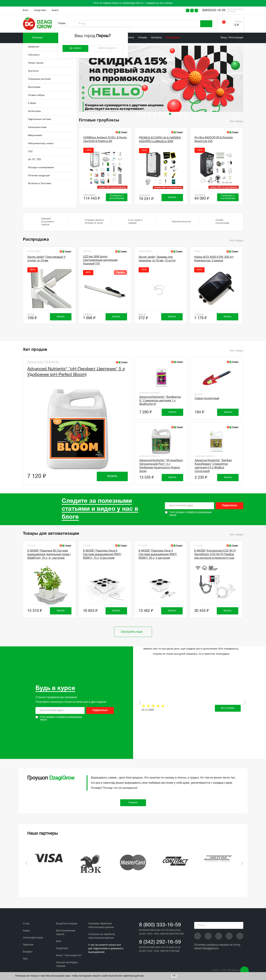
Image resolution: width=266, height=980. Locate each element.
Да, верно (75, 48)
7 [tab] (170, 114)
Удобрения (34, 47)
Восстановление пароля (66, 933)
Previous (78, 77)
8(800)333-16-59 (214, 10)
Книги (55, 10)
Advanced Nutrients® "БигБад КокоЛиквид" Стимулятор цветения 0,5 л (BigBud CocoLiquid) (213, 465)
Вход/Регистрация (67, 924)
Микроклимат (35, 136)
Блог (26, 10)
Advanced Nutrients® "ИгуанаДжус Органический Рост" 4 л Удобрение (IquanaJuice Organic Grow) (161, 465)
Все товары (237, 122)
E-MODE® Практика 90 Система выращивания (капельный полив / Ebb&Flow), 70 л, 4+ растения (49, 555)
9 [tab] (180, 114)
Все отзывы (228, 708)
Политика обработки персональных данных (101, 926)
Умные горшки (36, 63)
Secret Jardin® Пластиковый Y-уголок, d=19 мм (47, 259)
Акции (26, 931)
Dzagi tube (40, 10)
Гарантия (28, 945)
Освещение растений (39, 79)
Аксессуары (34, 111)
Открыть (133, 803)
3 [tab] (149, 114)
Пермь (62, 23)
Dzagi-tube (62, 948)
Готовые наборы (36, 95)
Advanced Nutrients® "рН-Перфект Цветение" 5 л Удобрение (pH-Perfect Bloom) (76, 372)
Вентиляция (34, 87)
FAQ (25, 959)
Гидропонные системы (40, 119)
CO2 (30, 152)
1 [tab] (139, 114)
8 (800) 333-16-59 (160, 925)
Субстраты (34, 55)
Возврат (28, 952)
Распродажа (173, 38)
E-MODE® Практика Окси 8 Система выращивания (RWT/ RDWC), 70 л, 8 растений (102, 555)
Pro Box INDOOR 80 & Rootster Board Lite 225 (214, 140)
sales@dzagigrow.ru (206, 949)
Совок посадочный (207, 399)
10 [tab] (186, 114)
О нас (26, 924)
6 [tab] (165, 114)
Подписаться (229, 506)
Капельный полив (37, 127)
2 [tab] (144, 114)
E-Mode (32, 103)
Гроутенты (33, 71)
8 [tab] (175, 114)
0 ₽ (237, 25)
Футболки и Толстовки (40, 184)
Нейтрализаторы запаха (41, 144)
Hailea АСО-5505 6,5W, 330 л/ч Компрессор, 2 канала (214, 259)
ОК (174, 976)
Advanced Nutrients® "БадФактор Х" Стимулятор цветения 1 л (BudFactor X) (160, 401)
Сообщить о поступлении (117, 197)
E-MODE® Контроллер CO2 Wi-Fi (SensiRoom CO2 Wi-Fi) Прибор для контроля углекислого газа (215, 555)
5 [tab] (160, 114)
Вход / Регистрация (232, 38)
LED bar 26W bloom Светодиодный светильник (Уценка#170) (100, 260)
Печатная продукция (39, 176)
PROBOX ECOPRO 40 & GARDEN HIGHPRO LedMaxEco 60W (160, 140)
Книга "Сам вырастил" (69, 956)
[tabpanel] (162, 79)
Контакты (157, 38)
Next (241, 77)
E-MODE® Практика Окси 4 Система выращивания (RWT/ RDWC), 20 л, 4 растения (158, 555)
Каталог (38, 38)
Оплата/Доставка (33, 938)
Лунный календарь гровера (67, 964)
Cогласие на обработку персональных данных (102, 936)
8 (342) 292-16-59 (160, 942)
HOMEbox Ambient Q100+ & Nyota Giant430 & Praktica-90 (105, 140)
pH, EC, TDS (34, 160)
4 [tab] (155, 114)
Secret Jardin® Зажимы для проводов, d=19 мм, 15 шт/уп (157, 259)
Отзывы (143, 38)
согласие (180, 512)
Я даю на (190, 514)
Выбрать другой (107, 48)
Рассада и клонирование (41, 168)
